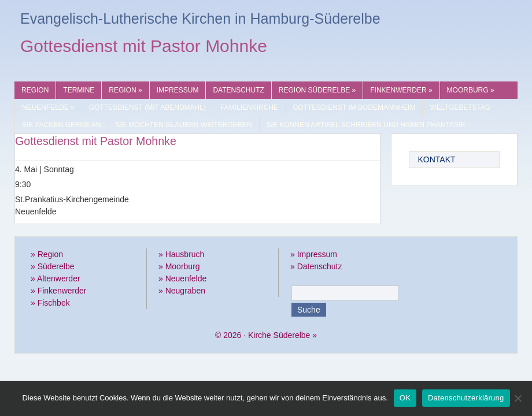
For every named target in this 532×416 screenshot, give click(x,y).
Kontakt (437, 159)
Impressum (178, 90)
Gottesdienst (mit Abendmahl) (147, 107)
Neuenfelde (48, 107)
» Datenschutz (316, 266)
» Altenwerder (56, 278)
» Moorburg (179, 266)
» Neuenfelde (182, 278)
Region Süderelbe (317, 90)
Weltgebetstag (460, 107)
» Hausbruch (181, 254)
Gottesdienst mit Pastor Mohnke (144, 48)
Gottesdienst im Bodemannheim (354, 107)
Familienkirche (249, 107)
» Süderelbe (53, 266)
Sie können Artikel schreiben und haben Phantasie (366, 125)
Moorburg (471, 90)
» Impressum (314, 254)
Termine (79, 90)
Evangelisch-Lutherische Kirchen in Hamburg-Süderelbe (200, 18)
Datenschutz (238, 90)
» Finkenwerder (59, 291)
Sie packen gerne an (61, 125)
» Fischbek (50, 303)
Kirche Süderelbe (279, 335)
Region (35, 90)
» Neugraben (182, 291)
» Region (47, 254)
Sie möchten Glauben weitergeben (183, 125)
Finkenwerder (401, 90)
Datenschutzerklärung (466, 398)
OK (405, 398)
